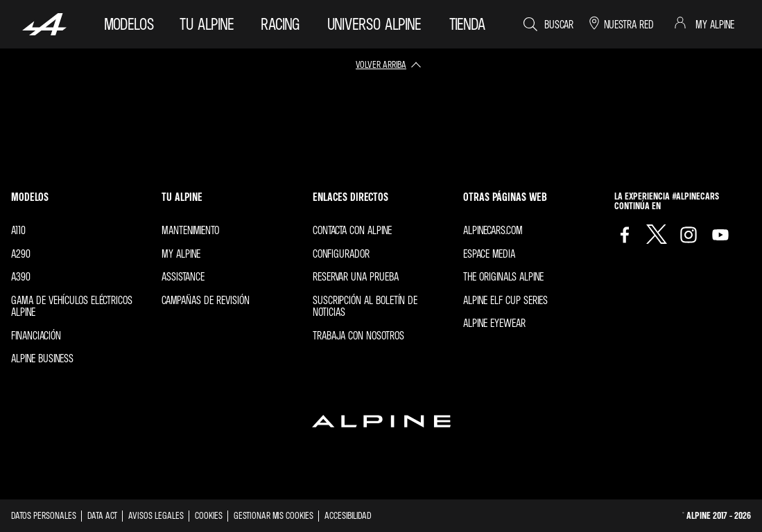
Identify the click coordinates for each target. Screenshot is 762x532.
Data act (102, 515)
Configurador (341, 254)
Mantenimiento (190, 230)
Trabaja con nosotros (358, 335)
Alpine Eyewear (494, 323)
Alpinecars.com (493, 230)
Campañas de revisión (206, 300)
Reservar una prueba (356, 276)
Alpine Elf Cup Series (505, 300)
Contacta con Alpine (352, 230)
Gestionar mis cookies (274, 515)
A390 (21, 276)
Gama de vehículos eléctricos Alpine (72, 306)
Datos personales (44, 515)
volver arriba (381, 64)
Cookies (209, 515)
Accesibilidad (348, 515)
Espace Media (489, 254)
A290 (21, 254)
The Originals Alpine (503, 276)
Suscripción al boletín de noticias (365, 306)
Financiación (36, 335)
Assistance (183, 276)
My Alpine (181, 254)
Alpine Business (42, 358)
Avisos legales (156, 515)
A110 (18, 230)
